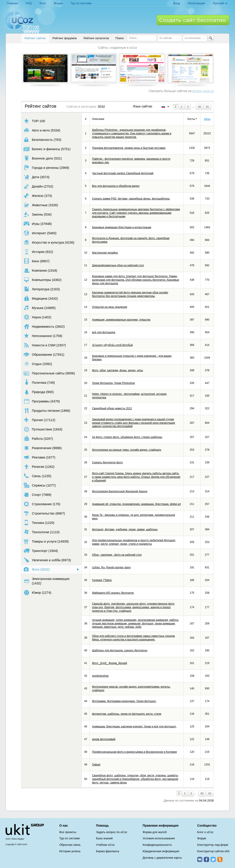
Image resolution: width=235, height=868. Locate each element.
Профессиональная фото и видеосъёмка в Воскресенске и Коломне (134, 752)
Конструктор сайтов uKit (213, 851)
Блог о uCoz (205, 832)
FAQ (29, 3)
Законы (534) (38, 214)
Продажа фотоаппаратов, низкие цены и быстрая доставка (129, 148)
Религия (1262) (39, 467)
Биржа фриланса (107, 851)
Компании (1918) (40, 270)
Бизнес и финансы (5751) (47, 149)
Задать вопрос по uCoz (112, 832)
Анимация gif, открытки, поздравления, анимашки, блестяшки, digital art (136, 504)
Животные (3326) (41, 205)
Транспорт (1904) (41, 551)
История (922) (38, 252)
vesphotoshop (100, 676)
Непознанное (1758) (43, 336)
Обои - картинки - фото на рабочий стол (117, 555)
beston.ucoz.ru (203, 91)
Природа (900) (39, 392)
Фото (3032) (37, 569)
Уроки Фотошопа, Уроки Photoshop (113, 383)
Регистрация (196, 3)
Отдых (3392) (38, 364)
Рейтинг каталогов (96, 38)
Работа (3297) (38, 439)
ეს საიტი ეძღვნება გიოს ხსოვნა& (112, 345)
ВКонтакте (200, 859)
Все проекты (68, 832)
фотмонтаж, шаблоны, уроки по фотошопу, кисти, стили (127, 714)
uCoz (25, 830)
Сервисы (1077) (40, 485)
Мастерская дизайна (105, 253)
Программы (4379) (42, 401)
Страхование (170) (42, 504)
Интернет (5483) (40, 233)
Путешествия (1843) (43, 429)
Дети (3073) (36, 177)
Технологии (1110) (41, 532)
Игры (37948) (38, 224)
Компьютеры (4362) (42, 280)
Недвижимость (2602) (44, 326)
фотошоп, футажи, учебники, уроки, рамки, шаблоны (125, 529)
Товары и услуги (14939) (46, 541)
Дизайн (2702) (38, 186)
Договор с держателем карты (162, 858)
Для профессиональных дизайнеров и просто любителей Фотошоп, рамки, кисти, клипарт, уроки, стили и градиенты (134, 542)
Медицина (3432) (41, 298)
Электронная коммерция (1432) (46, 581)
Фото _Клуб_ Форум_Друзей (109, 663)
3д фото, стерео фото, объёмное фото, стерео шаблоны (127, 437)
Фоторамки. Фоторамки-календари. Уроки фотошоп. (124, 701)
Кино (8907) (36, 261)
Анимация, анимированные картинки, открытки (121, 320)
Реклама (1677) (39, 457)
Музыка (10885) (39, 308)
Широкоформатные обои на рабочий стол (118, 265)
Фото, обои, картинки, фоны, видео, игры (117, 370)
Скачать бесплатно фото (107, 462)
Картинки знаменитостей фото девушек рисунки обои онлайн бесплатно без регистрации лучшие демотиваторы (130, 294)
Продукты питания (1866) (47, 411)
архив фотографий (104, 739)
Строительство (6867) (44, 513)
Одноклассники (220, 859)
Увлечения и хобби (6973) (47, 560)
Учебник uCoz (105, 845)
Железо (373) (38, 196)
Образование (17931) (44, 354)
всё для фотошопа (104, 332)
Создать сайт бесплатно (193, 20)
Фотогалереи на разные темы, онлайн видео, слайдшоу (127, 450)
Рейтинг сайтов (35, 38)
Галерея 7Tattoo (102, 580)
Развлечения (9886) (43, 448)
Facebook (206, 859)
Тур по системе (81, 3)
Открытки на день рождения (109, 307)
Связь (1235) (37, 476)
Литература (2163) (42, 289)
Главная (12, 3)
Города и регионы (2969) (46, 168)
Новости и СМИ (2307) (45, 345)
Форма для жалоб (155, 832)
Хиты (207, 119)
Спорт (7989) (37, 495)
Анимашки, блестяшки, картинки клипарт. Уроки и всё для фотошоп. (134, 727)
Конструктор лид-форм (213, 845)
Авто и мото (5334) (42, 130)
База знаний (104, 838)
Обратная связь (70, 845)
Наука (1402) (37, 317)
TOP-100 (34, 121)
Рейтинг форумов (65, 38)
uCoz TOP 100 (23, 22)
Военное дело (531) (43, 158)
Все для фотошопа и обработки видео (116, 186)
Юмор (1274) (37, 592)
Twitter (213, 859)
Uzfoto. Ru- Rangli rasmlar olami (111, 567)
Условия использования (159, 838)
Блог (43, 3)
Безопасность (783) (42, 140)
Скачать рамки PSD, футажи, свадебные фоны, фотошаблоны (131, 199)
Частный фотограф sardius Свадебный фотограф (123, 173)
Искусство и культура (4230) (49, 242)
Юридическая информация (161, 851)
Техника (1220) (39, 523)
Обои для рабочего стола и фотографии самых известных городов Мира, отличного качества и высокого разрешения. (133, 638)
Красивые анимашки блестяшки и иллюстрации (122, 227)
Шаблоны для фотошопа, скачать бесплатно (120, 650)
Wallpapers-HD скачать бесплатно (113, 593)
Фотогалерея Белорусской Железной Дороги (120, 491)
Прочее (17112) (39, 420)
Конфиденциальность (157, 845)
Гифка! (96, 765)
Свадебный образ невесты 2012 (112, 408)
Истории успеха (70, 851)
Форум (58, 3)
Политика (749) (39, 383)
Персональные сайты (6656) (49, 373)
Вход (176, 3)
